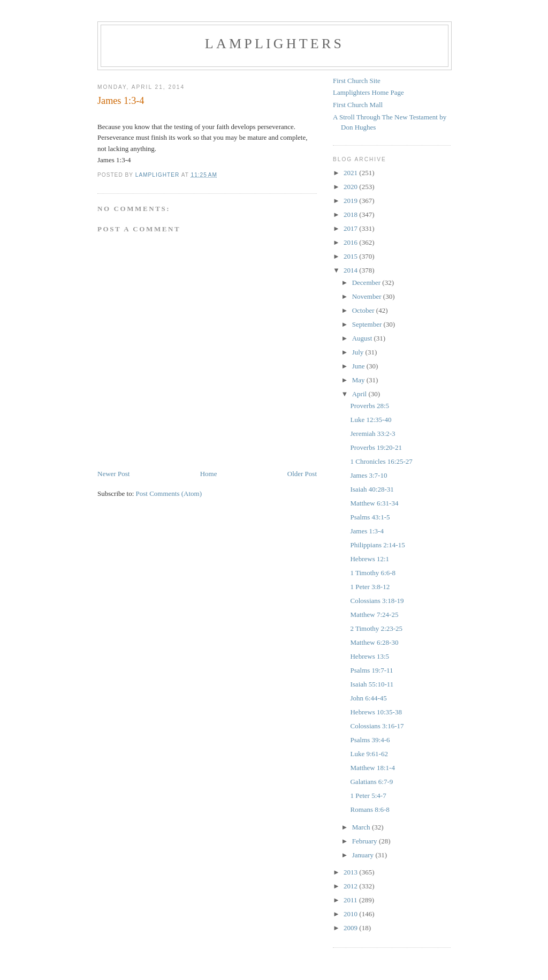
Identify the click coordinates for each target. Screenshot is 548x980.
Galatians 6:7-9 (371, 782)
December (367, 282)
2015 (351, 256)
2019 (351, 201)
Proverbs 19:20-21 (376, 447)
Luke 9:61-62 (369, 754)
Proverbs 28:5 (370, 406)
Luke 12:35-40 (371, 420)
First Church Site (357, 81)
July (359, 352)
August (363, 338)
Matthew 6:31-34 (374, 503)
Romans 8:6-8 (370, 809)
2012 (351, 886)
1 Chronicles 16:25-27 (381, 461)
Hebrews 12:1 (370, 559)
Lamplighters (275, 44)
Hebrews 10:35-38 (376, 712)
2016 (351, 242)
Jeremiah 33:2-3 (372, 434)
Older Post (302, 474)
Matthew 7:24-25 (374, 615)
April (360, 394)
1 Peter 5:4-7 (368, 796)
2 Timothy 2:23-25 (376, 628)
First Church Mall (358, 105)
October (364, 310)
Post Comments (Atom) (169, 493)
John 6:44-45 (368, 698)
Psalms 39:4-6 (370, 740)
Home (209, 474)
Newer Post (113, 474)
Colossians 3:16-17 (377, 726)
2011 (351, 900)
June (359, 366)
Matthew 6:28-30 (374, 642)
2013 (351, 872)
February (366, 841)
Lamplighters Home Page (368, 92)
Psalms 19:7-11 (371, 670)
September (368, 324)
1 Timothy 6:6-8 (373, 573)
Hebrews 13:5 (370, 656)
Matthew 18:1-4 (372, 768)
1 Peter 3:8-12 (370, 587)
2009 (351, 928)
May (359, 380)
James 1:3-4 (367, 531)
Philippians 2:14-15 (377, 545)
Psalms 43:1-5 (370, 517)
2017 (351, 228)
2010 (351, 914)
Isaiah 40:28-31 (372, 489)
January (364, 855)
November (368, 296)
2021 (351, 173)
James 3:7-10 (368, 475)
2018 (351, 214)
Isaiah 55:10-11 (372, 684)
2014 (351, 270)
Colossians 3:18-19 (377, 601)
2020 (351, 187)
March (362, 827)
